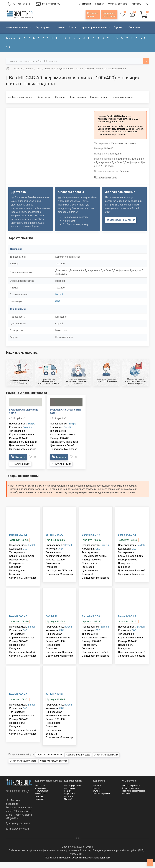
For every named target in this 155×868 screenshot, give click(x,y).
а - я (143, 38)
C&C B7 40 (51, 616)
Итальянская (41, 788)
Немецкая (40, 799)
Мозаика (97, 785)
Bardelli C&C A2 (54, 535)
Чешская (39, 796)
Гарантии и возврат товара (134, 791)
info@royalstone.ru (17, 829)
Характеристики (78, 97)
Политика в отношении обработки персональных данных (77, 858)
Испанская (40, 785)
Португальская (41, 791)
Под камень (69, 791)
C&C (58, 301)
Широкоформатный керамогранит (73, 787)
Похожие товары (99, 97)
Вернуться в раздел (20, 97)
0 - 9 (8, 47)
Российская (40, 793)
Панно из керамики (101, 793)
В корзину (18, 457)
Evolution (28, 427)
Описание (60, 97)
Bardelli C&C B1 (54, 694)
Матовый (68, 799)
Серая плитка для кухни (106, 755)
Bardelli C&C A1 (18, 535)
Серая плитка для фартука (54, 761)
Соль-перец (69, 796)
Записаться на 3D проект (121, 220)
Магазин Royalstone (131, 785)
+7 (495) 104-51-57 (18, 824)
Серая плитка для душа (78, 755)
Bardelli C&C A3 (91, 535)
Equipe (31, 424)
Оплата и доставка (130, 788)
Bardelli (59, 294)
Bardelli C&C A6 (91, 616)
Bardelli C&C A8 (18, 694)
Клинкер (97, 788)
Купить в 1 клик (20, 464)
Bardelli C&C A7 (127, 616)
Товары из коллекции (122, 97)
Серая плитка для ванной (50, 755)
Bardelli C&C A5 (18, 616)
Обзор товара (44, 97)
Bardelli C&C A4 (127, 535)
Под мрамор (69, 793)
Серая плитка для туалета (23, 761)
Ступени (97, 791)
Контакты (126, 793)
